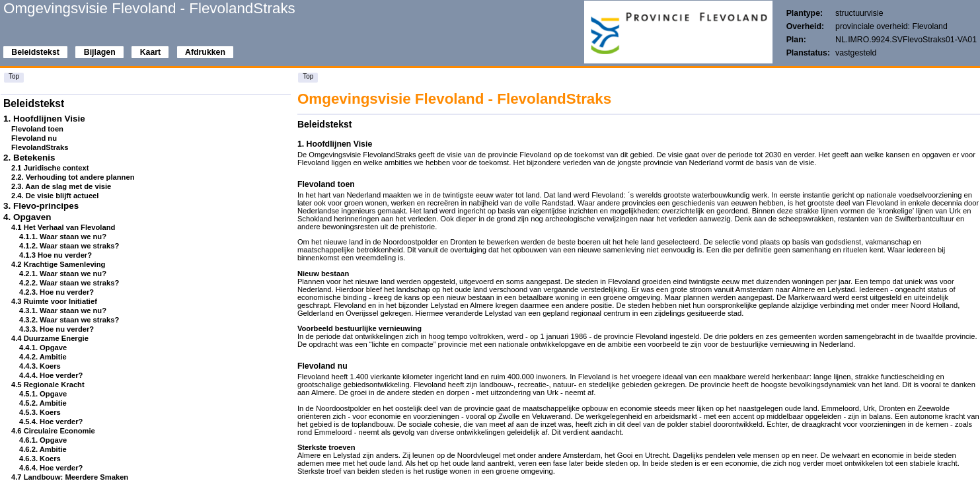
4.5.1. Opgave (43, 394)
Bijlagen (100, 52)
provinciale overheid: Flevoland (891, 26)
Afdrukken (205, 52)
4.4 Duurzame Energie (50, 338)
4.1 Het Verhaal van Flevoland (63, 227)
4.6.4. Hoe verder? (51, 468)
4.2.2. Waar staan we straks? (69, 283)
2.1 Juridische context (50, 168)
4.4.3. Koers (40, 366)
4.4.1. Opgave (43, 348)
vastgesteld (856, 53)
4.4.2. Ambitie (43, 357)
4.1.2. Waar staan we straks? (69, 246)
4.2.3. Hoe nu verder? (57, 292)
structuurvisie (859, 13)
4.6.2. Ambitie (43, 449)
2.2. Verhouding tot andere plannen (73, 177)
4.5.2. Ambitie (43, 403)
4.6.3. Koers (40, 459)
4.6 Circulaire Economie (53, 431)
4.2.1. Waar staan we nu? (63, 274)
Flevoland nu (34, 138)
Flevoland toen (37, 129)
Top (14, 76)
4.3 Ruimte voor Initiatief (54, 301)
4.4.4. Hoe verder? (51, 375)
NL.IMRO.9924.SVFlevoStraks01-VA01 (906, 40)
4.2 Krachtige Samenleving (58, 264)
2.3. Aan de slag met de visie (61, 186)
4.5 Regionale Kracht (48, 385)
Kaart (150, 52)
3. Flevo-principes (41, 206)
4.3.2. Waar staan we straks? (69, 320)
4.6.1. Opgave (43, 440)
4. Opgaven (27, 217)
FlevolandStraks (40, 147)
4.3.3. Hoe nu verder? (57, 329)
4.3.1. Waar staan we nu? (63, 311)
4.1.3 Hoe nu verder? (56, 255)
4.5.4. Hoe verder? (51, 422)
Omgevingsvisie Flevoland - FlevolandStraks (149, 8)
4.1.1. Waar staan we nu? (63, 237)
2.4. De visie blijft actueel (55, 196)
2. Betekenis (29, 158)
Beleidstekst (35, 52)
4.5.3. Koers (40, 412)
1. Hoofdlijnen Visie (44, 119)
